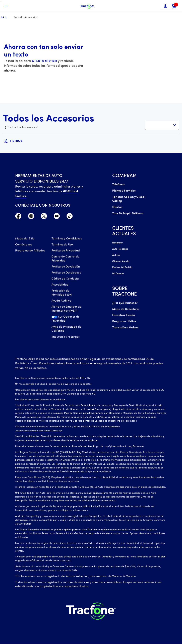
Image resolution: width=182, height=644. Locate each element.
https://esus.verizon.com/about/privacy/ (39, 431)
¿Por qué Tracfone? (125, 301)
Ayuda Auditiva (61, 301)
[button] (165, 6)
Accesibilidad (60, 285)
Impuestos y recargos (66, 337)
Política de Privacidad (66, 251)
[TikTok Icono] (70, 217)
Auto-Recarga (120, 248)
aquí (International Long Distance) (124, 447)
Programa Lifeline (124, 319)
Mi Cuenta (118, 272)
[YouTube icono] (57, 217)
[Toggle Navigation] (6, 6)
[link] (174, 6)
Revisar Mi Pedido (122, 266)
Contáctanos (24, 245)
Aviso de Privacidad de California (66, 329)
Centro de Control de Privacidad (65, 259)
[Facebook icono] (18, 217)
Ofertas (117, 207)
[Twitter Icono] (44, 217)
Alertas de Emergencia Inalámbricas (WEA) (66, 309)
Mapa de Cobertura (126, 307)
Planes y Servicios (124, 191)
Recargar (117, 242)
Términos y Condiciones (67, 239)
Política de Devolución (66, 267)
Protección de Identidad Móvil (62, 293)
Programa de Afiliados (30, 251)
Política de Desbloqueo (66, 273)
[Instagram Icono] (31, 217)
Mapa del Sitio (25, 239)
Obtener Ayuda (121, 260)
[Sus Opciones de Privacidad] (67, 320)
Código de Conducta (65, 279)
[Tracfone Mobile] (87, 6)
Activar (116, 254)
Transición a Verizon (125, 325)
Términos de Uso (62, 245)
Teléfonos (118, 185)
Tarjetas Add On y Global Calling (129, 199)
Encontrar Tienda (124, 313)
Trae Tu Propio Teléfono (128, 213)
